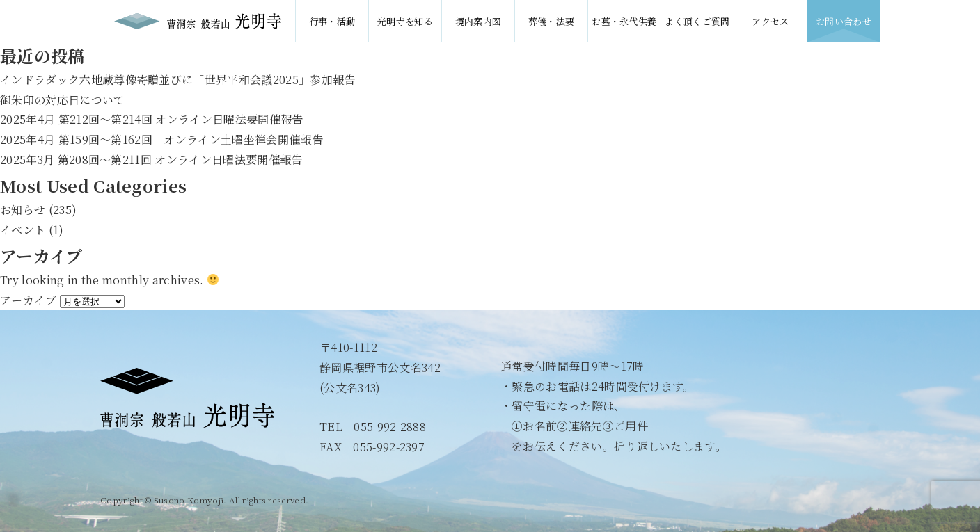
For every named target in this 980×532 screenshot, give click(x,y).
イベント (23, 230)
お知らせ (23, 210)
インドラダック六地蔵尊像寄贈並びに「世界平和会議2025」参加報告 (178, 80)
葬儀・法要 (552, 21)
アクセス (770, 21)
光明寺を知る (405, 21)
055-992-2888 (390, 427)
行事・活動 (332, 21)
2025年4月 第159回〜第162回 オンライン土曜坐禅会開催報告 (161, 139)
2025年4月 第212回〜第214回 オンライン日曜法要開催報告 (152, 119)
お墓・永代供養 (624, 21)
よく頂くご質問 (697, 21)
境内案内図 (479, 21)
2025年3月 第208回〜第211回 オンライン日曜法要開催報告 (151, 160)
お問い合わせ (844, 21)
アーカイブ (29, 300)
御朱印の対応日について (63, 100)
